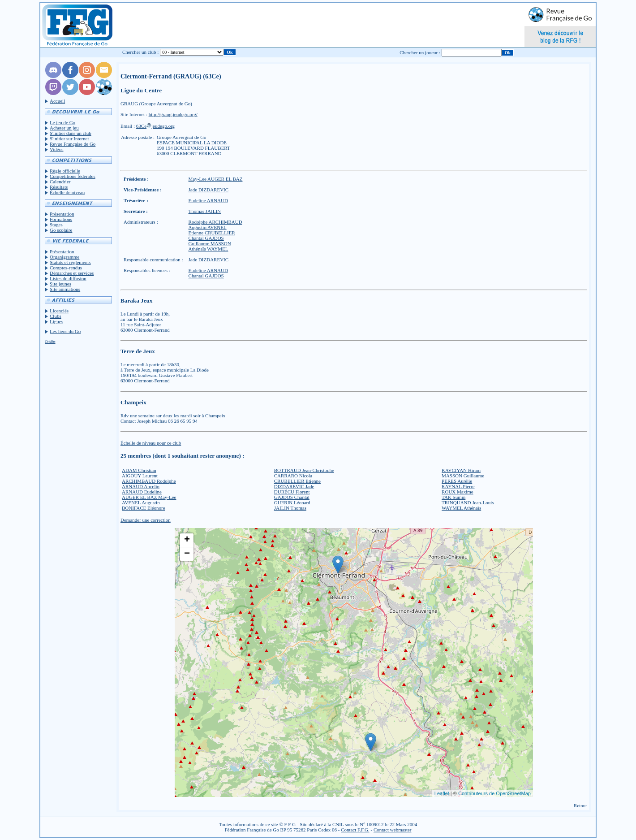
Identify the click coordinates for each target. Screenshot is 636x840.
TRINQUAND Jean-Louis (468, 502)
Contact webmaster (393, 830)
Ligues (56, 321)
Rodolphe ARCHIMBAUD (215, 222)
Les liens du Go (65, 331)
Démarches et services (72, 273)
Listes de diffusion (68, 278)
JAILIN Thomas (290, 508)
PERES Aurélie (457, 481)
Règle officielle (65, 171)
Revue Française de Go (73, 144)
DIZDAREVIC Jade (294, 486)
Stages (56, 225)
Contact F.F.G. (355, 830)
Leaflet (442, 793)
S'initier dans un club (71, 133)
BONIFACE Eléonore (144, 508)
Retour (580, 805)
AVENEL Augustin (141, 502)
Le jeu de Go (62, 122)
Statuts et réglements (70, 262)
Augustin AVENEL (208, 227)
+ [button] (187, 540)
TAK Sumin (453, 497)
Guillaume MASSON (210, 243)
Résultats (59, 187)
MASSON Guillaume (463, 476)
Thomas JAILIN (205, 211)
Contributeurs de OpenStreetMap (494, 793)
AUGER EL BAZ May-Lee (149, 497)
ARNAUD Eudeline (142, 492)
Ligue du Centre (141, 90)
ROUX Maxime (458, 492)
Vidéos (57, 149)
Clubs (56, 316)
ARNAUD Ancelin (141, 486)
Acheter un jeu (64, 128)
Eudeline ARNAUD (208, 200)
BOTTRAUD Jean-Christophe (304, 470)
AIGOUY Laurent (140, 476)
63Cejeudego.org (155, 126)
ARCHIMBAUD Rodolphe (149, 481)
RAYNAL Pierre (458, 486)
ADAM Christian (139, 470)
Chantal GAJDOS (206, 238)
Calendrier (60, 182)
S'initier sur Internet (69, 139)
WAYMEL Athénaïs (461, 508)
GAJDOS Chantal (292, 497)
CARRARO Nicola (293, 476)
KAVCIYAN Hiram (461, 470)
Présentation (62, 214)
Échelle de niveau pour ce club (151, 443)
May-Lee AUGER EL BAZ (216, 179)
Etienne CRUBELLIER (212, 233)
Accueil (57, 101)
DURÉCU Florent (292, 492)
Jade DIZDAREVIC (209, 190)
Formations (61, 219)
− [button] (187, 554)
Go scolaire (61, 230)
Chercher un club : (141, 52)
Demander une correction (146, 520)
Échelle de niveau (67, 192)
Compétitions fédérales (73, 176)
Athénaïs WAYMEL (208, 249)
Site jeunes (60, 284)
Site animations (65, 289)
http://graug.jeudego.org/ (173, 114)
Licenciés (59, 311)
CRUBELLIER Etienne (297, 481)
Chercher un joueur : (420, 52)
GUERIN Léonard (292, 502)
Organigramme (64, 257)
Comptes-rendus (66, 268)
